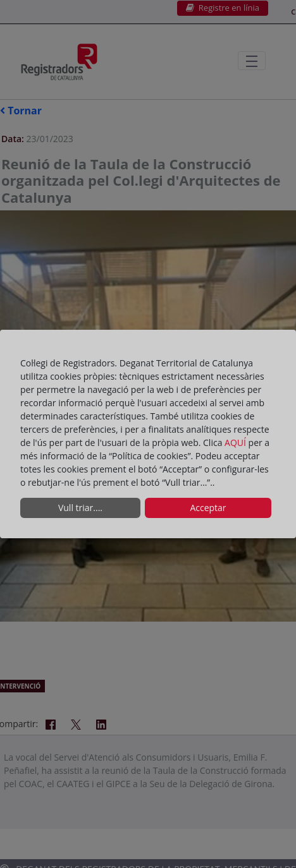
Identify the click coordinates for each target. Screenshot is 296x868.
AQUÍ (237, 443)
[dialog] (148, 434)
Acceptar (208, 508)
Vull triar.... (80, 508)
